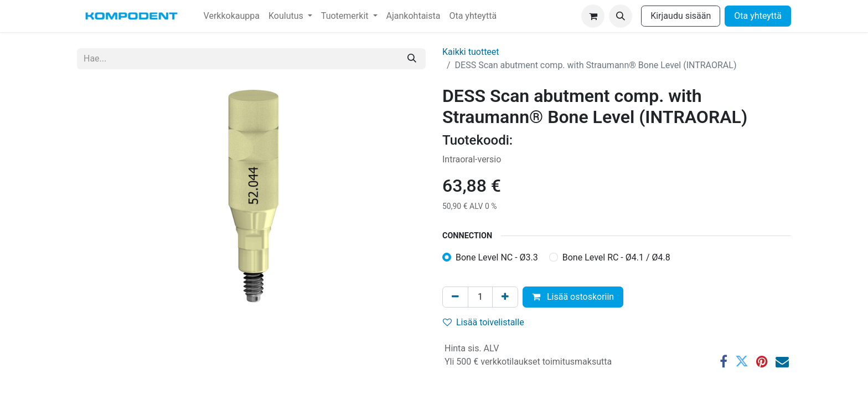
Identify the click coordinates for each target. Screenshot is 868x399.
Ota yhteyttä (758, 16)
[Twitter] (742, 361)
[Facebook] (724, 361)
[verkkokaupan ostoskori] (593, 16)
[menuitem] (232, 16)
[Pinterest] (762, 361)
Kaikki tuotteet (471, 52)
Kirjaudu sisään (681, 16)
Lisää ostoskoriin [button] (573, 297)
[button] (621, 16)
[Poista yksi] (455, 297)
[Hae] (412, 59)
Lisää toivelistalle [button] (484, 322)
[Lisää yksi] (505, 297)
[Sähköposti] (782, 361)
